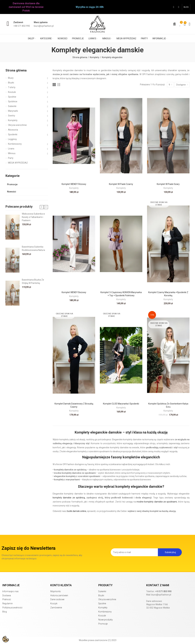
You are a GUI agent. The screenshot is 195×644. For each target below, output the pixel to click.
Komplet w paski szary (168, 184)
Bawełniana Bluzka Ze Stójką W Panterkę (33, 281)
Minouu (12, 153)
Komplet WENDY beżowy (74, 292)
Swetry (12, 116)
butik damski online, (77, 511)
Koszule (12, 92)
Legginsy (12, 139)
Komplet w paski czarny (121, 184)
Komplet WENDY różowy (74, 184)
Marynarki (13, 111)
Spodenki (13, 134)
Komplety (74, 188)
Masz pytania (41, 22)
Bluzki (11, 83)
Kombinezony (15, 144)
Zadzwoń (18, 22)
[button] (186, 7)
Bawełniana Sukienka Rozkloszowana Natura (33, 248)
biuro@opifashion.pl (161, 595)
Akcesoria (13, 130)
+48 (163, 591)
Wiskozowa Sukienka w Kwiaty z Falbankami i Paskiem (33, 217)
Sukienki (12, 106)
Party (11, 158)
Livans (11, 149)
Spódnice (13, 101)
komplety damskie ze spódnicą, (69, 498)
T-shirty (12, 87)
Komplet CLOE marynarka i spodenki (121, 404)
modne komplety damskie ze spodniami (157, 502)
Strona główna (16, 70)
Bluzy (11, 78)
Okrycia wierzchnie (17, 125)
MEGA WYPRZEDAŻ (18, 163)
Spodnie (12, 97)
